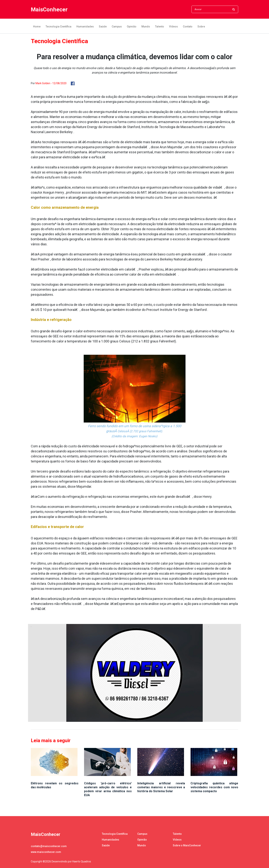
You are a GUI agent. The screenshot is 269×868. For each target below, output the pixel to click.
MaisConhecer (49, 9)
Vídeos (173, 27)
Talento (160, 27)
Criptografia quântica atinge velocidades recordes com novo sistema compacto (214, 787)
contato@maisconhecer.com (49, 846)
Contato (188, 27)
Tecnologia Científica (58, 27)
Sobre (201, 27)
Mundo (146, 27)
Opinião (132, 27)
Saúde (103, 27)
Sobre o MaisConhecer (187, 845)
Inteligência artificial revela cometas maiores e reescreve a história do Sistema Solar (161, 787)
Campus (117, 27)
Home (37, 27)
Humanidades (85, 27)
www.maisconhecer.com (46, 852)
